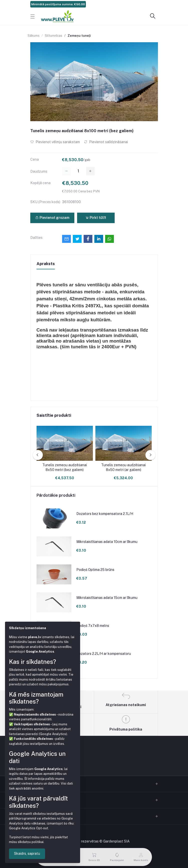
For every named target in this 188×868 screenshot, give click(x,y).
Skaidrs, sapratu (27, 854)
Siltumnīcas (54, 36)
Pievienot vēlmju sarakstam (55, 142)
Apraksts (46, 264)
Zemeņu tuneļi (79, 36)
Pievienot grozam (52, 218)
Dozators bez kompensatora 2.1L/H (105, 514)
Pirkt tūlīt (96, 218)
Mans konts (40, 816)
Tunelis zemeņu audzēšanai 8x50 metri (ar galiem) (123, 467)
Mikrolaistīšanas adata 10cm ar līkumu (107, 542)
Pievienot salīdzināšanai (106, 142)
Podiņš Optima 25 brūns (95, 570)
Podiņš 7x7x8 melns (93, 626)
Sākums (34, 36)
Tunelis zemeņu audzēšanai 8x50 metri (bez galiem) (65, 467)
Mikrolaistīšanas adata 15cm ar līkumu (107, 598)
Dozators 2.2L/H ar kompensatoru (104, 654)
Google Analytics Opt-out (29, 828)
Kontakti (37, 799)
